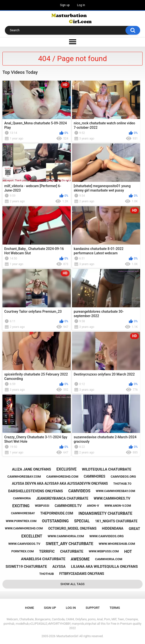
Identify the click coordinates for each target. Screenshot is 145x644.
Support (93, 608)
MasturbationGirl (67, 636)
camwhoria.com (109, 559)
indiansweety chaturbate (105, 513)
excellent (32, 536)
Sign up (65, 5)
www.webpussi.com (104, 551)
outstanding (55, 521)
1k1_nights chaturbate (116, 521)
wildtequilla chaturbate (107, 469)
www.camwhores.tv (112, 498)
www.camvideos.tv (24, 544)
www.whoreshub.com (117, 544)
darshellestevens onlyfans (36, 491)
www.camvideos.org (107, 536)
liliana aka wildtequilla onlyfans (104, 567)
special (82, 521)
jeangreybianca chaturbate (62, 498)
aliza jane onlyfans (31, 469)
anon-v (93, 506)
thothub (47, 574)
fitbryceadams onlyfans (82, 574)
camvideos (79, 491)
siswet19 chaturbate (26, 567)
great (134, 529)
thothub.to (122, 484)
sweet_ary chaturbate (69, 544)
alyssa (59, 567)
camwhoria (22, 498)
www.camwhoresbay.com (116, 491)
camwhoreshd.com (62, 477)
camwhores (94, 476)
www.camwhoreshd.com (24, 528)
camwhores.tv (68, 506)
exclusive (66, 469)
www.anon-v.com (118, 506)
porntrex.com (23, 551)
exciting (21, 506)
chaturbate (72, 551)
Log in (81, 5)
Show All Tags (73, 584)
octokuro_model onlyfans (72, 528)
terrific (47, 551)
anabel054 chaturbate (43, 559)
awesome (80, 559)
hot (128, 552)
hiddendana (113, 528)
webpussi (42, 506)
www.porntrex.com (21, 521)
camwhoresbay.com (24, 477)
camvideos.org (123, 477)
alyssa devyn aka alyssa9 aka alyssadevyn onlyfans (60, 483)
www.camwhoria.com (66, 536)
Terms (115, 608)
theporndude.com (57, 513)
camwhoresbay (23, 513)
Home (30, 608)
